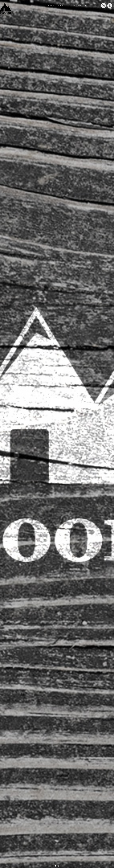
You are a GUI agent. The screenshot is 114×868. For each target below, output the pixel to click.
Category (75, 5)
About (62, 5)
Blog (88, 5)
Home (51, 5)
